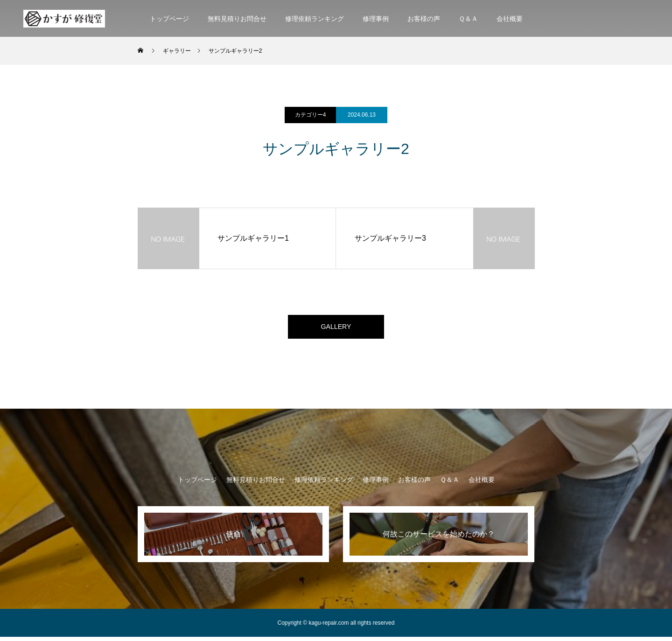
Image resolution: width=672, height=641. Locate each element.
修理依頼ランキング (315, 19)
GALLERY (336, 329)
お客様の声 (424, 19)
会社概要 (510, 19)
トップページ (169, 19)
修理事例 (376, 19)
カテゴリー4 (311, 115)
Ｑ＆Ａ (468, 19)
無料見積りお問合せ (237, 19)
